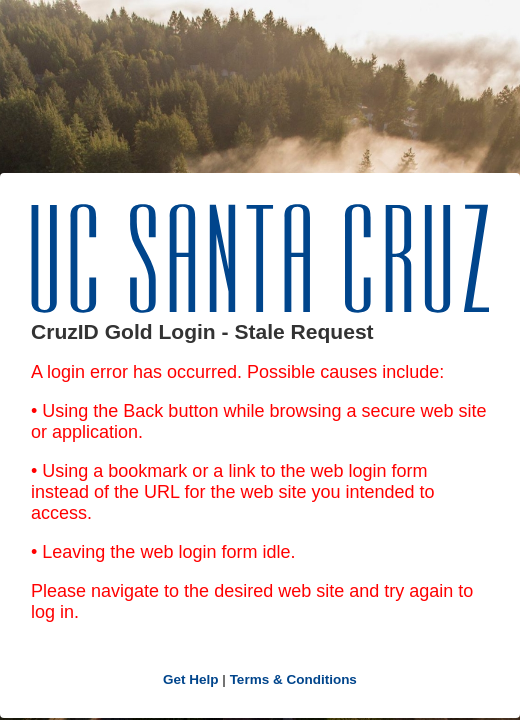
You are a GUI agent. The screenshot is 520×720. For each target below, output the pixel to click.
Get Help (191, 679)
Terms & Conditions (293, 679)
